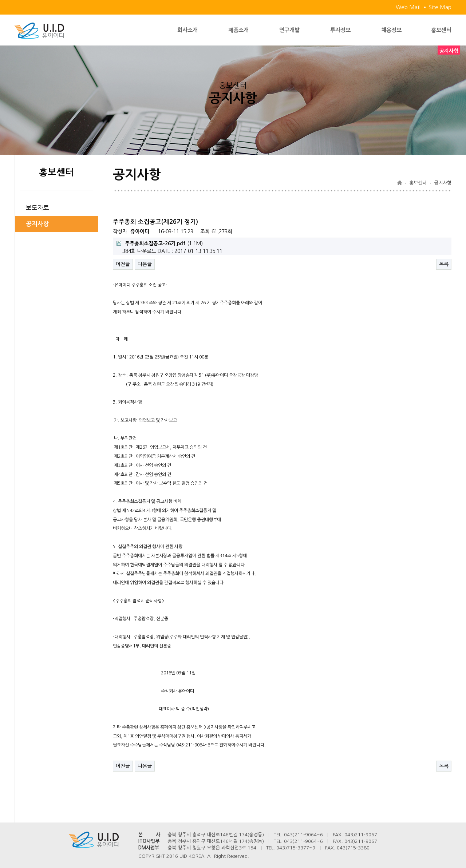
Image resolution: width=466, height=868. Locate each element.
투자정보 (340, 30)
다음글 (145, 264)
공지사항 (37, 224)
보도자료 (37, 208)
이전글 (123, 264)
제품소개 (238, 30)
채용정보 (391, 30)
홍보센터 (441, 30)
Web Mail (408, 7)
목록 (444, 264)
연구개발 (289, 30)
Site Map (440, 7)
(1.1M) (160, 243)
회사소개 (187, 30)
